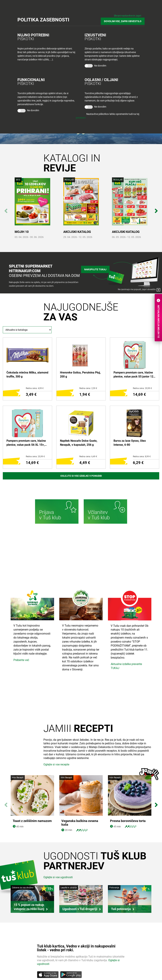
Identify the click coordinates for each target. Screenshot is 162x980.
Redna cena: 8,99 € (142, 456)
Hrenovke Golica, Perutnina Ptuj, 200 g (80, 374)
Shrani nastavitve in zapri (127, 16)
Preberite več (21, 660)
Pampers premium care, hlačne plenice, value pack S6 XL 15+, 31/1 (26, 443)
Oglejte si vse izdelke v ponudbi (81, 476)
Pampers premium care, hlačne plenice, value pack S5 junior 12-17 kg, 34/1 (134, 375)
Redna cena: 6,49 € (88, 456)
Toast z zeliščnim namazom (32, 821)
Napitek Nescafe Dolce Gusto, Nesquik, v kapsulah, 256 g (79, 443)
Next (156, 209)
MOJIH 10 (22, 232)
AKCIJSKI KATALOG (77, 232)
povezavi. (81, 118)
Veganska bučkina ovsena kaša (80, 823)
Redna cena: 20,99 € (142, 388)
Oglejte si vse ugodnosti (58, 877)
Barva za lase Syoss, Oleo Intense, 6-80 (130, 443)
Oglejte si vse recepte (56, 764)
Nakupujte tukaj (95, 269)
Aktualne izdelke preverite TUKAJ (126, 666)
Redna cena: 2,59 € (88, 388)
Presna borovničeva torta (128, 781)
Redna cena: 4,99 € (35, 388)
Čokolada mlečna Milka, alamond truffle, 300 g (27, 374)
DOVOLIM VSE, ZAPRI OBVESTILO (123, 21)
